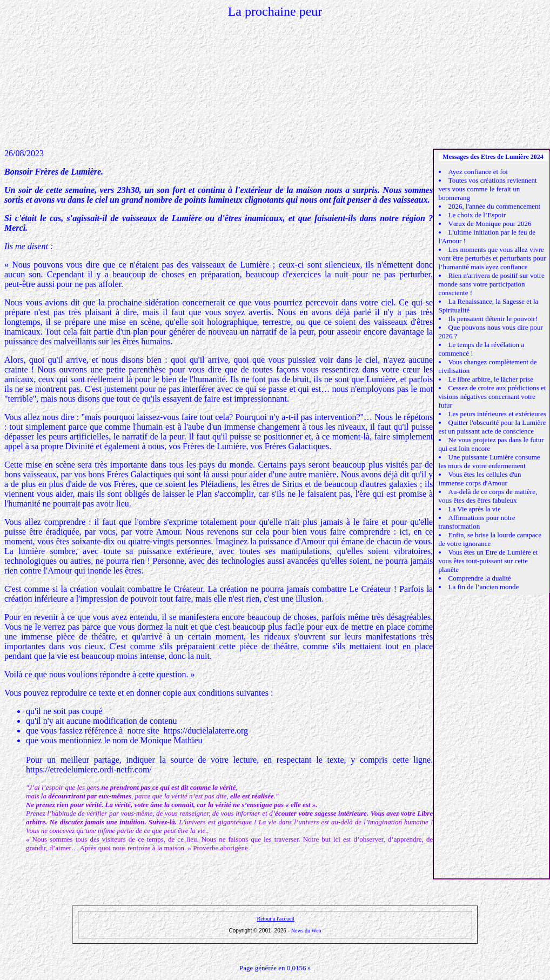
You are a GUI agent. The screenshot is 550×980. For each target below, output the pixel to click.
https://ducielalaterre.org (206, 731)
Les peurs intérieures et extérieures (497, 414)
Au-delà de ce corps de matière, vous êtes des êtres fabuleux (488, 496)
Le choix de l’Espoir (477, 215)
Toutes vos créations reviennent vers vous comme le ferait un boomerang (488, 189)
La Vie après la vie (475, 509)
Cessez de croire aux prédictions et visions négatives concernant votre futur (492, 396)
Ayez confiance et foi (478, 172)
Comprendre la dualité (480, 578)
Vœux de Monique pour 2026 (490, 224)
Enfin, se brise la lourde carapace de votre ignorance (490, 539)
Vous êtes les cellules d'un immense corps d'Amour (480, 479)
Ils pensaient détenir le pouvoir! (493, 319)
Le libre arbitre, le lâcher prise (491, 379)
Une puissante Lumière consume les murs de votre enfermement (489, 461)
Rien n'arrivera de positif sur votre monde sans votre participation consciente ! (492, 284)
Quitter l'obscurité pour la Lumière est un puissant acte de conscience (492, 427)
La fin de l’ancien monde (484, 587)
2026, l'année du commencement (495, 206)
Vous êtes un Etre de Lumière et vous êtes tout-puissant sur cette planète (488, 561)
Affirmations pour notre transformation (477, 522)
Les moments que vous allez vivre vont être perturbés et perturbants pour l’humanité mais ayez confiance (492, 258)
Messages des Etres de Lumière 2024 (493, 157)
